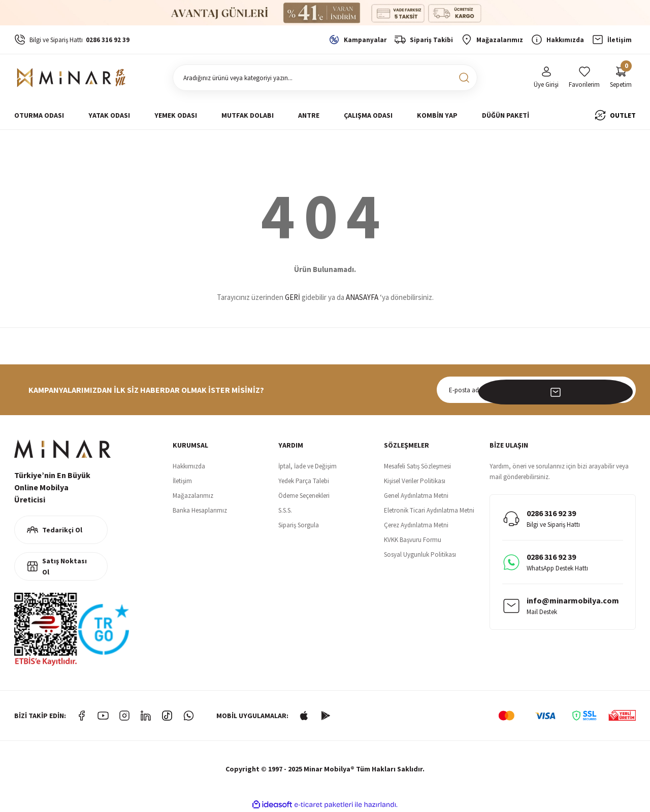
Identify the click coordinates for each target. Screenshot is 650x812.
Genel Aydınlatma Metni (416, 496)
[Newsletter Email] (536, 390)
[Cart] (621, 78)
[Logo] (73, 78)
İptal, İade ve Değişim (307, 466)
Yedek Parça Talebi (304, 481)
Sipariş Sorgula (299, 525)
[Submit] (623, 390)
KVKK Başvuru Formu (413, 540)
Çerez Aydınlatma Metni (416, 525)
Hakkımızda (189, 466)
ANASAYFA (362, 297)
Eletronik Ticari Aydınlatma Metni (429, 510)
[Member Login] (546, 78)
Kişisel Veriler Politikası (415, 481)
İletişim (182, 481)
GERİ (292, 297)
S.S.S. (285, 510)
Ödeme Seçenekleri (304, 496)
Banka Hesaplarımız (200, 510)
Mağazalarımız (193, 496)
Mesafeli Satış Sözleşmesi (417, 466)
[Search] (325, 78)
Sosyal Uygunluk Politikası (420, 554)
